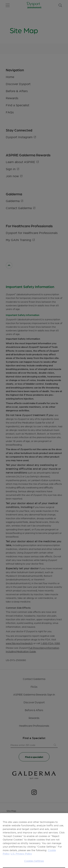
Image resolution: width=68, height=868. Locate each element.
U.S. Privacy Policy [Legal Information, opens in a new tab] (21, 859)
